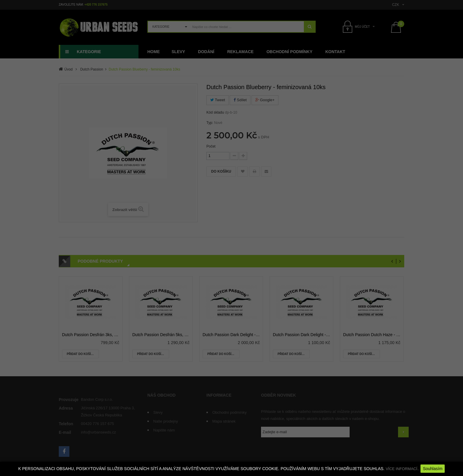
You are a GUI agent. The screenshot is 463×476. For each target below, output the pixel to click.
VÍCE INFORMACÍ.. (402, 469)
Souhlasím (433, 469)
